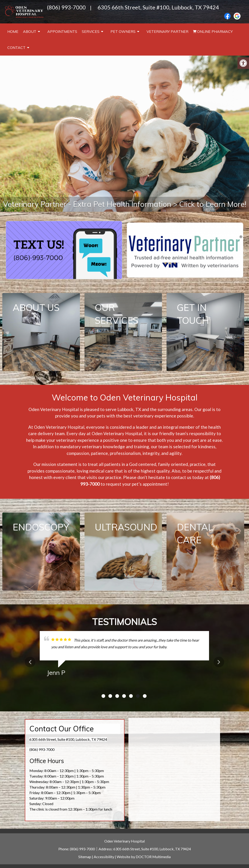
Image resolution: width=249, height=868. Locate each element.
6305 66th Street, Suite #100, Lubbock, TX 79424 (158, 7)
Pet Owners (123, 31)
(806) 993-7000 (66, 7)
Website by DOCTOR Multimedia (144, 857)
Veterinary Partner (167, 31)
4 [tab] (124, 696)
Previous (30, 662)
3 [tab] (117, 696)
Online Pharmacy (215, 31)
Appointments (62, 31)
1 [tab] (103, 696)
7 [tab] (145, 696)
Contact (16, 48)
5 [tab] (131, 696)
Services (91, 31)
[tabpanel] (124, 655)
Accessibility (104, 857)
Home (13, 31)
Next (219, 662)
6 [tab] (138, 696)
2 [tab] (110, 696)
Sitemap (85, 857)
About (30, 31)
